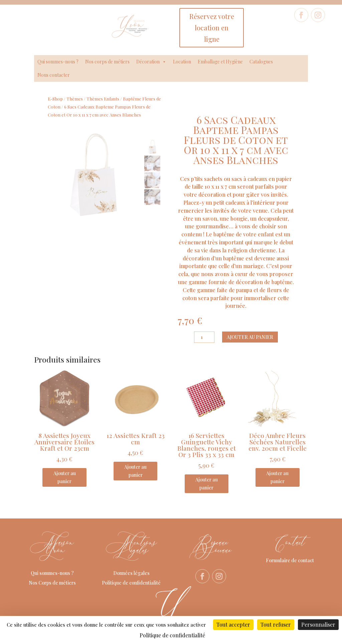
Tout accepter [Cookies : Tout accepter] (233, 624)
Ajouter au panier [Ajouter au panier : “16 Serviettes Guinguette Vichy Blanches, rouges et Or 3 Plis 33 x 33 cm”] (207, 484)
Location (182, 62)
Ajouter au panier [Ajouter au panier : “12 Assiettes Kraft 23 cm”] (135, 471)
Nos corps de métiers (107, 62)
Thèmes (75, 99)
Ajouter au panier (250, 337)
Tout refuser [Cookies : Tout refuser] (276, 624)
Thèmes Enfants (103, 99)
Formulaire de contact (290, 560)
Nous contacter (54, 75)
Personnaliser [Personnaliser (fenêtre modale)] (318, 624)
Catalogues (261, 62)
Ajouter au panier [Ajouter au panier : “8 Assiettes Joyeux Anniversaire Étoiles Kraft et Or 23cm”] (65, 477)
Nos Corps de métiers (52, 583)
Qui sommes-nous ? (58, 62)
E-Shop (55, 99)
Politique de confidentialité (131, 583)
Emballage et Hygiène (220, 62)
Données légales (131, 573)
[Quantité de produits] (204, 337)
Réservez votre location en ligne (212, 28)
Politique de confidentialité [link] (172, 635)
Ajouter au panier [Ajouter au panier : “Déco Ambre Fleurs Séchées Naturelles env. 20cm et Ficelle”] (277, 477)
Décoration (151, 62)
